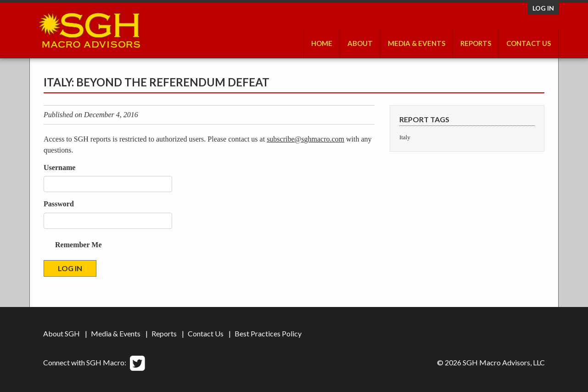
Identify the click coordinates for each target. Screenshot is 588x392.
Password (59, 204)
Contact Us (529, 43)
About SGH (62, 333)
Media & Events (417, 43)
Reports (476, 43)
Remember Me (78, 245)
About (360, 43)
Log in (543, 8)
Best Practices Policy (268, 333)
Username (59, 168)
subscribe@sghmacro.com (305, 139)
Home (322, 43)
